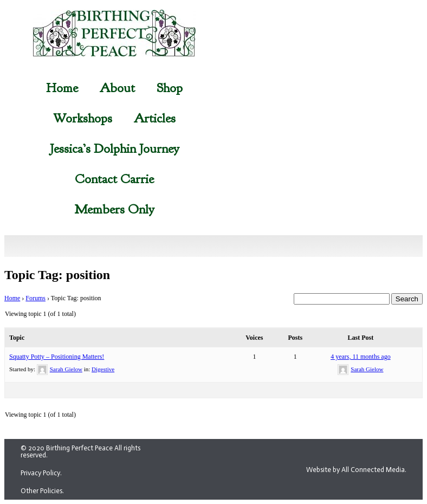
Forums (35, 298)
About (117, 88)
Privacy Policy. (41, 473)
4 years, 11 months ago (361, 357)
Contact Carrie (114, 179)
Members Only (114, 209)
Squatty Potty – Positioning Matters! (57, 357)
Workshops (83, 118)
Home (62, 88)
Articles (155, 118)
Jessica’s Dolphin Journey (115, 148)
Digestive (103, 369)
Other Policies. (42, 491)
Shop (170, 88)
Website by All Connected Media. (356, 470)
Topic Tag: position (57, 275)
